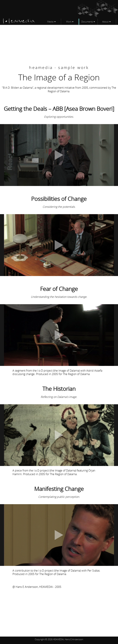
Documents (87, 22)
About (105, 22)
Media (50, 22)
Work (69, 22)
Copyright (40, 639)
